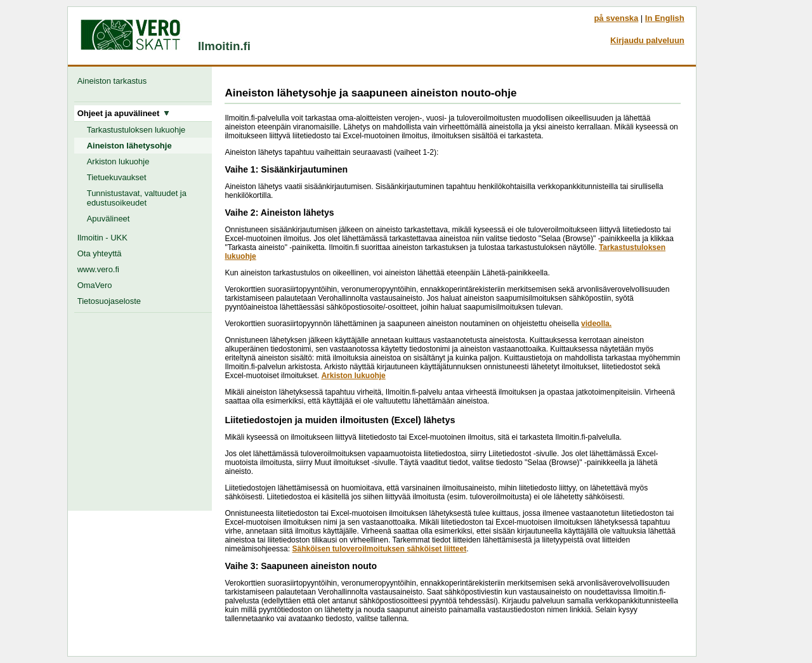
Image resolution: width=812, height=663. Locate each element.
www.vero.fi (98, 269)
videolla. (596, 324)
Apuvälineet (108, 219)
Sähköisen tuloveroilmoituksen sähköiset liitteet (379, 549)
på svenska (616, 18)
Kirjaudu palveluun (647, 40)
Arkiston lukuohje (118, 161)
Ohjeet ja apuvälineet (124, 113)
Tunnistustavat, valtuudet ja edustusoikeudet (137, 198)
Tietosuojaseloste (109, 301)
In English (665, 18)
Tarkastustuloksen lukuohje (136, 130)
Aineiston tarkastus (115, 81)
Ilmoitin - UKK (102, 238)
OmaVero (95, 285)
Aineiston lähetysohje (129, 146)
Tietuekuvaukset (117, 177)
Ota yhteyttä (100, 253)
